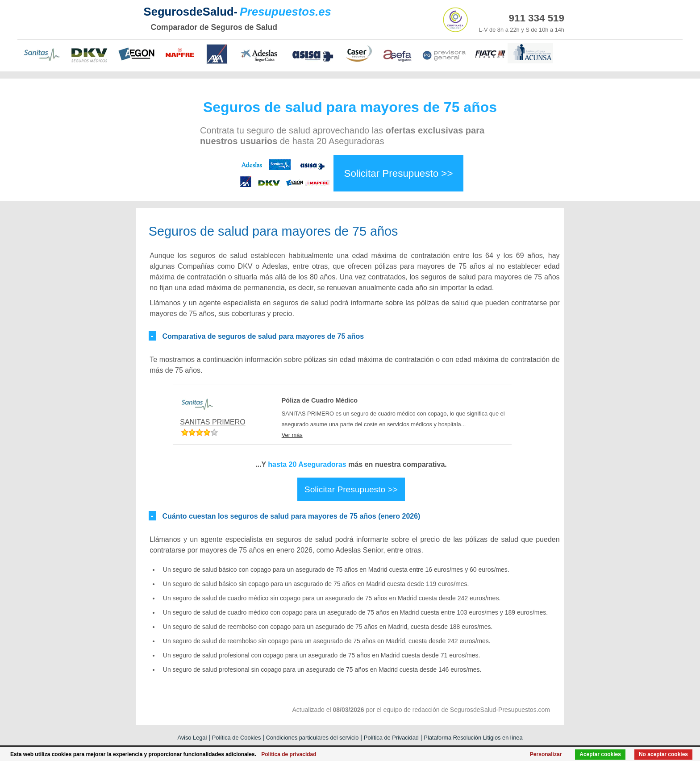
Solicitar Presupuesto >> (399, 173)
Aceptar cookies (600, 754)
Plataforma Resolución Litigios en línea (473, 738)
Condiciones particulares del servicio (312, 738)
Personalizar (546, 754)
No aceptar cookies (663, 754)
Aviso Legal (192, 738)
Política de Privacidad (391, 738)
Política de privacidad (289, 754)
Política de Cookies (237, 738)
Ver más (292, 435)
